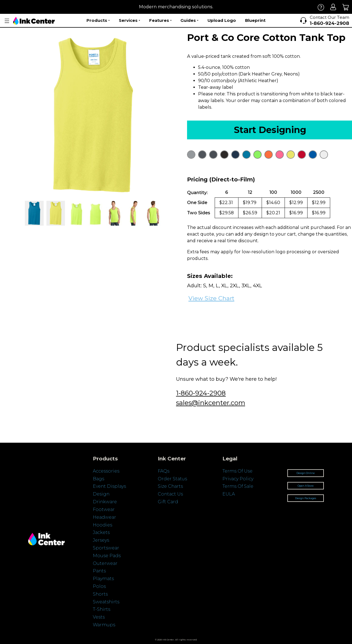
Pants (99, 571)
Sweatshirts (106, 602)
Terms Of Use (237, 471)
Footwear (104, 509)
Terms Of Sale (238, 486)
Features (160, 20)
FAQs (164, 471)
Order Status (172, 479)
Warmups (104, 625)
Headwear (104, 517)
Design (101, 494)
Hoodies (103, 525)
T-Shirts (102, 609)
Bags (98, 479)
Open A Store (306, 486)
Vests (99, 617)
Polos (99, 586)
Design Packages (306, 498)
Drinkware (105, 502)
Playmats (103, 579)
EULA (229, 494)
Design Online (306, 473)
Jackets (101, 532)
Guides (189, 20)
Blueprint (255, 20)
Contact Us (170, 494)
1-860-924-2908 (201, 393)
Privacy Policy (238, 479)
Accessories (106, 471)
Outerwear (105, 563)
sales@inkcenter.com (211, 403)
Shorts (100, 594)
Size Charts (170, 486)
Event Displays (109, 486)
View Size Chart (211, 298)
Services (129, 20)
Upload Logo (222, 20)
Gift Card (168, 502)
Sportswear (106, 548)
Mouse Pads (107, 556)
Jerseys (101, 540)
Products (98, 20)
